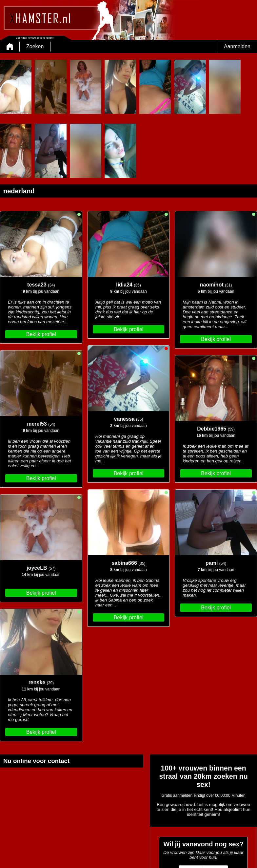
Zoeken (35, 46)
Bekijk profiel (41, 334)
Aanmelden (237, 46)
